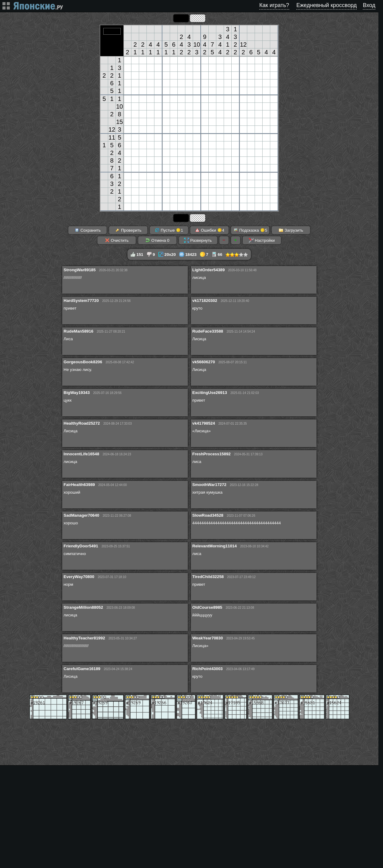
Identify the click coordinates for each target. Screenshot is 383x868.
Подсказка (250, 230)
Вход (369, 5)
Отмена (157, 240)
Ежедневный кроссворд (326, 5)
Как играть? (274, 5)
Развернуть (198, 240)
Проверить (128, 230)
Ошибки (210, 230)
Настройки (262, 240)
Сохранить (88, 230)
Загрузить (291, 230)
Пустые (169, 230)
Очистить (117, 240)
